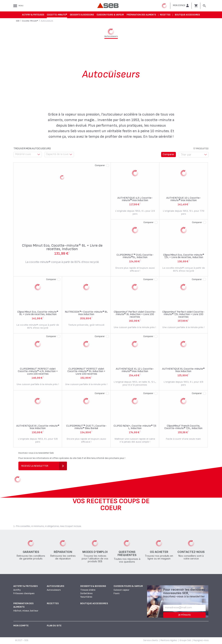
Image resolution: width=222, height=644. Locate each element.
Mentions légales (169, 640)
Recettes (165, 15)
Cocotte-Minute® (57, 15)
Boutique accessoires (187, 15)
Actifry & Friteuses (33, 15)
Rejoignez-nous (201, 640)
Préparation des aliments (141, 15)
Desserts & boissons (82, 15)
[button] (181, 6)
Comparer (100, 165)
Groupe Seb (185, 640)
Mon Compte (21, 626)
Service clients (151, 640)
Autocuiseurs (55, 586)
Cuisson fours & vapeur (110, 15)
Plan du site (54, 626)
